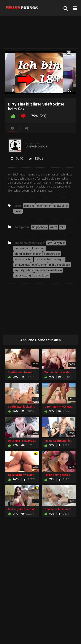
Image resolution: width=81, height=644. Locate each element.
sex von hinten (23, 259)
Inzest (53, 227)
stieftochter (61, 206)
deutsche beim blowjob (50, 259)
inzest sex (38, 248)
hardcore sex (52, 254)
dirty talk (60, 243)
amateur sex (22, 265)
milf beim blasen (60, 265)
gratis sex (21, 275)
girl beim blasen (39, 275)
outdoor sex (22, 248)
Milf (62, 227)
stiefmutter (44, 206)
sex (49, 243)
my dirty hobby (24, 270)
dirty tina (29, 206)
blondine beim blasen (28, 254)
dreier (18, 211)
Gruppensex (40, 227)
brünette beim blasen (49, 270)
